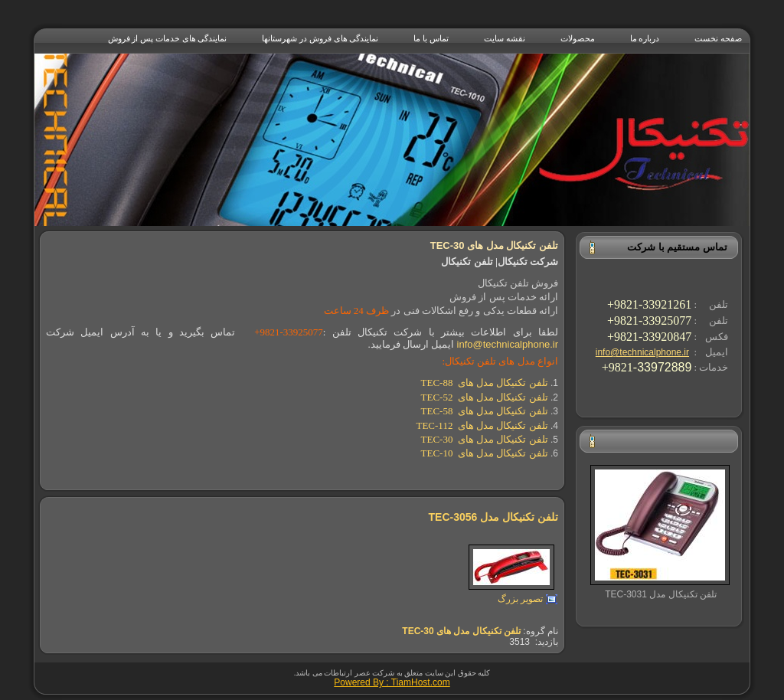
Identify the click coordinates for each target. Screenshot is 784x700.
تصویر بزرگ (520, 599)
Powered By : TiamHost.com (392, 682)
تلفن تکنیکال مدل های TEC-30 (461, 631)
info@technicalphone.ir (642, 352)
